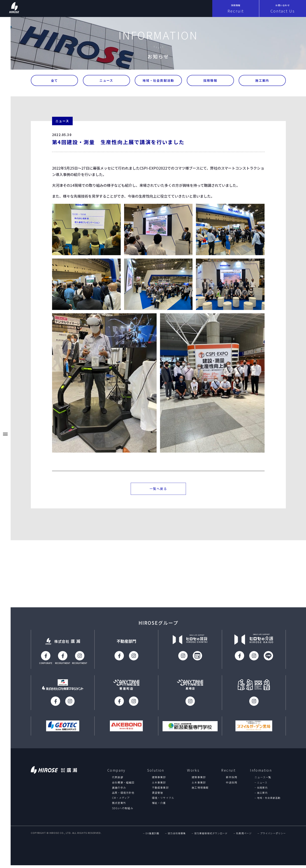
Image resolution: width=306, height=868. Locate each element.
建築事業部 (159, 780)
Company (116, 772)
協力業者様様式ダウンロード (211, 836)
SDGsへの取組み (123, 810)
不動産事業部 (160, 790)
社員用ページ (244, 836)
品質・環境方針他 (123, 795)
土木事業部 (159, 785)
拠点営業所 (119, 805)
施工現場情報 (200, 790)
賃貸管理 (158, 795)
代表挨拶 (118, 780)
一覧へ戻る (158, 490)
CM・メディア (121, 800)
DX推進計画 (152, 836)
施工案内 (262, 81)
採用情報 (210, 81)
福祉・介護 (159, 805)
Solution (156, 772)
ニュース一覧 (263, 780)
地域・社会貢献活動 (158, 81)
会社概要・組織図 (123, 785)
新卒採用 (232, 780)
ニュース (106, 81)
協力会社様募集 (177, 836)
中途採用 (232, 785)
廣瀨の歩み (119, 790)
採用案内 (262, 790)
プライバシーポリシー (273, 836)
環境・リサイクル (163, 800)
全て (55, 81)
